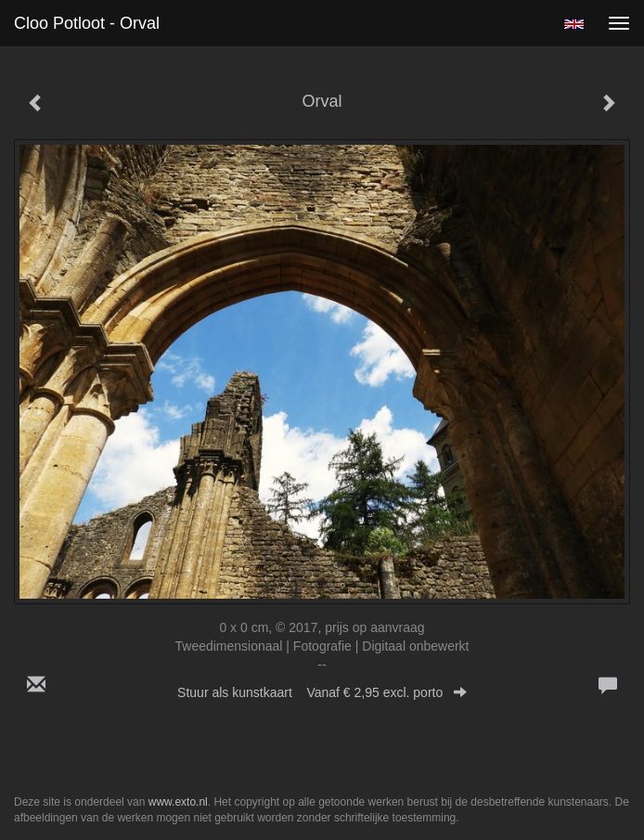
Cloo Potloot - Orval (87, 23)
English (574, 24)
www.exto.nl (178, 802)
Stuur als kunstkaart (322, 692)
